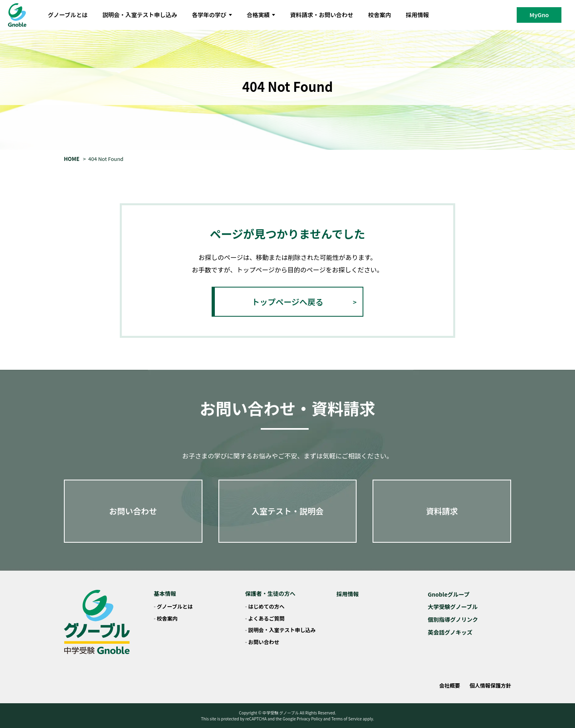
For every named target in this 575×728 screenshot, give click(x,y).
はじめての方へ (267, 606)
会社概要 (450, 685)
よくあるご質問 (267, 618)
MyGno (539, 15)
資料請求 (442, 511)
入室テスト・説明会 (287, 511)
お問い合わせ (133, 511)
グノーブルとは (68, 15)
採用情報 (417, 15)
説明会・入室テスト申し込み (140, 15)
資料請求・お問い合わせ (321, 15)
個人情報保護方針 (490, 685)
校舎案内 (380, 15)
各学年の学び (212, 15)
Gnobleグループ (449, 594)
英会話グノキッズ (450, 632)
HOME (72, 159)
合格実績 (261, 15)
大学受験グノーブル (453, 607)
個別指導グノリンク (453, 619)
